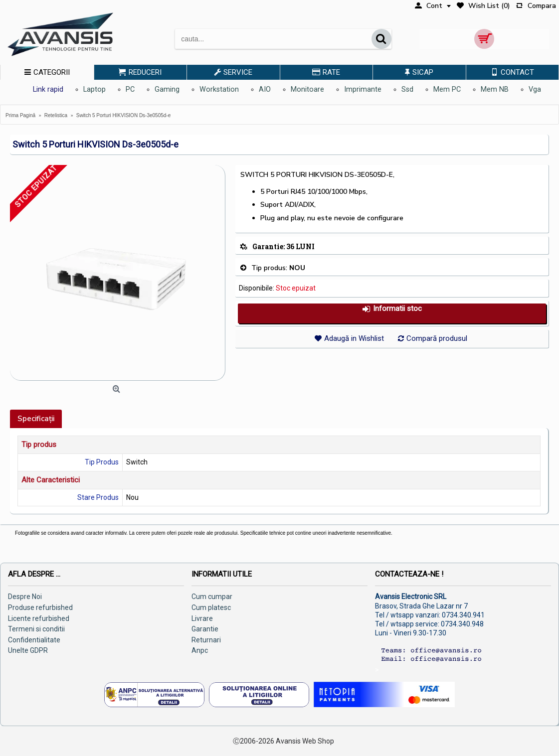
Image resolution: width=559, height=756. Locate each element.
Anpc (200, 650)
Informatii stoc (392, 309)
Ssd (407, 89)
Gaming (167, 89)
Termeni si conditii (36, 629)
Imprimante (363, 89)
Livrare (202, 618)
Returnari (206, 640)
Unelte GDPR (28, 650)
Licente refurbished (39, 618)
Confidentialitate (34, 640)
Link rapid (48, 89)
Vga (535, 89)
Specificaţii (36, 419)
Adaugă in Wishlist (354, 338)
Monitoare (307, 89)
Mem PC (447, 89)
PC (130, 89)
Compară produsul (437, 338)
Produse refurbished (40, 607)
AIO (265, 89)
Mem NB (495, 89)
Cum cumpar (212, 597)
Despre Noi (25, 597)
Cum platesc (211, 607)
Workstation (219, 89)
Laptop (94, 89)
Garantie (205, 629)
